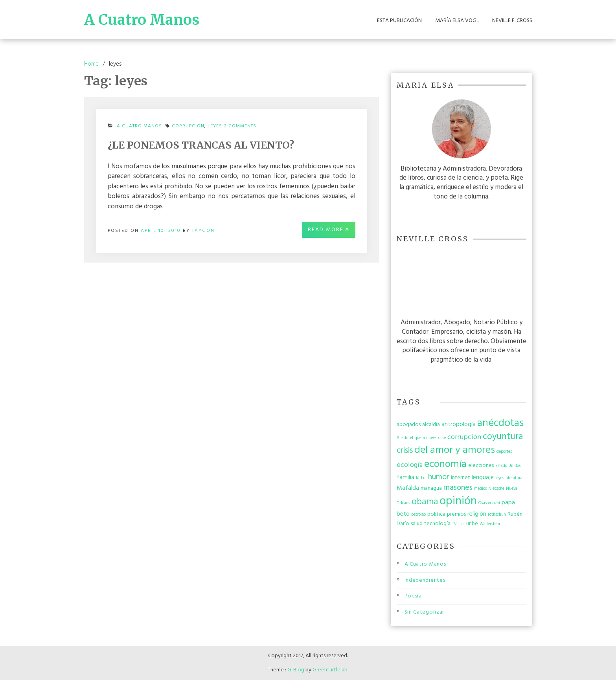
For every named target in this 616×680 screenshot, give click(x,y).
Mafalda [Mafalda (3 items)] (408, 488)
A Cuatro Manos (142, 20)
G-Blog (296, 670)
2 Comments (240, 128)
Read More (329, 230)
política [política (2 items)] (436, 514)
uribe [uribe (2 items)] (472, 524)
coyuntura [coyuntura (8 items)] (503, 437)
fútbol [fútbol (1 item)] (421, 478)
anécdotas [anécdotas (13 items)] (500, 423)
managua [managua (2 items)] (431, 488)
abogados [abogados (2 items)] (409, 425)
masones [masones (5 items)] (458, 488)
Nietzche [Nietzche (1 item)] (496, 489)
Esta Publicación (399, 21)
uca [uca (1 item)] (462, 524)
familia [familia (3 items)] (405, 478)
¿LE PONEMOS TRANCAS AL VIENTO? (201, 145)
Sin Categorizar (425, 612)
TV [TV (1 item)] (454, 524)
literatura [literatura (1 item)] (514, 478)
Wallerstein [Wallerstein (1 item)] (490, 524)
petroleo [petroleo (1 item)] (418, 515)
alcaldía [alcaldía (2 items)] (431, 425)
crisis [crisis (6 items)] (405, 451)
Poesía (413, 596)
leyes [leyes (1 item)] (500, 478)
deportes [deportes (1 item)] (504, 452)
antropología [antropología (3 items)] (459, 425)
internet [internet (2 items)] (461, 478)
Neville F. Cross (512, 21)
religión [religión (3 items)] (477, 514)
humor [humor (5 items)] (439, 477)
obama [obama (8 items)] (425, 502)
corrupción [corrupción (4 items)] (464, 437)
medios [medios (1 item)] (480, 489)
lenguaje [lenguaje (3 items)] (483, 478)
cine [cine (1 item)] (442, 438)
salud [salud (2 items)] (417, 524)
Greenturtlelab (330, 670)
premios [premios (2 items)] (456, 514)
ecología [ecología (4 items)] (410, 465)
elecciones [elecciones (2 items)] (481, 466)
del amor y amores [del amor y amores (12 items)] (455, 450)
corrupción (188, 126)
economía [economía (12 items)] (445, 464)
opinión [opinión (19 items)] (458, 501)
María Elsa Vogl (457, 21)
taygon (203, 231)
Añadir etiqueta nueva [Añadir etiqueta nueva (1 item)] (417, 438)
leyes (215, 126)
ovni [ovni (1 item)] (496, 503)
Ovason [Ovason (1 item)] (485, 503)
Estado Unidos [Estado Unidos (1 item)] (508, 466)
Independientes (425, 580)
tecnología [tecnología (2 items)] (437, 524)
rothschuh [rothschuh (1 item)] (497, 515)
